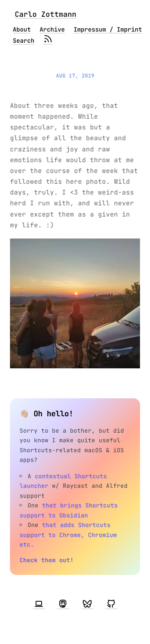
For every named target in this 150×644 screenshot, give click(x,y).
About (22, 30)
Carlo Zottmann (46, 14)
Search (24, 41)
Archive (52, 30)
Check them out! (47, 560)
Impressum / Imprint (108, 30)
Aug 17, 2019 (75, 76)
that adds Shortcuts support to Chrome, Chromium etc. (68, 535)
